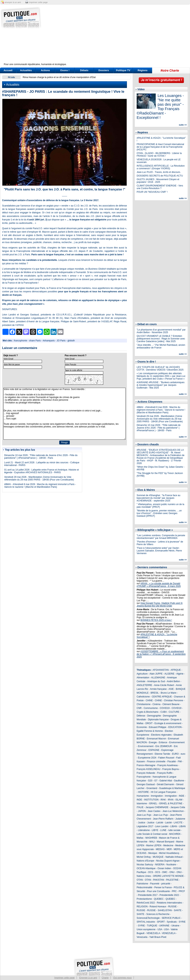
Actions (45, 70)
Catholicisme (143, 697)
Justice (141, 823)
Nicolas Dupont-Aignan (168, 861)
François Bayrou (171, 769)
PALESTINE (172, 880)
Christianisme (144, 704)
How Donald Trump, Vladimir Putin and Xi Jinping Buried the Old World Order (160, 604)
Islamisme (142, 804)
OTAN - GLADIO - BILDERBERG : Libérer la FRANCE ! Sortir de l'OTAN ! (159, 155)
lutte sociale (174, 830)
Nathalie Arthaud (174, 857)
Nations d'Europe (145, 861)
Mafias (140, 838)
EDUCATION (175, 727)
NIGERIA (160, 865)
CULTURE (174, 712)
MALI (152, 842)
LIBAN (174, 826)
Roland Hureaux (158, 907)
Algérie (180, 674)
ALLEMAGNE (158, 678)
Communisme (151, 708)
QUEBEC (159, 899)
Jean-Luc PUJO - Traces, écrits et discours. (159, 172)
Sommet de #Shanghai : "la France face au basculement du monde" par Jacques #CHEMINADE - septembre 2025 (158, 498)
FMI (180, 762)
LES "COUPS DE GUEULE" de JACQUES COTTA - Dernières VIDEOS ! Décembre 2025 (160, 368)
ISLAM (179, 800)
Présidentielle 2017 (148, 895)
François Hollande (146, 773)
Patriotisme (142, 884)
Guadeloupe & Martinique (172, 788)
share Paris (35, 341)
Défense (141, 716)
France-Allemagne (146, 765)
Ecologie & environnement (168, 723)
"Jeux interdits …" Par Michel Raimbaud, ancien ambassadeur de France (161, 346)
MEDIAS (160, 849)
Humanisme (143, 796)
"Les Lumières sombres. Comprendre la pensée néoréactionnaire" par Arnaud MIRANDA (161, 537)
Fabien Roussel (166, 758)
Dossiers (104, 70)
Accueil (8, 70)
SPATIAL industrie (146, 922)
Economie (142, 727)
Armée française (158, 689)
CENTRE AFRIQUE (162, 697)
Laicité (168, 823)
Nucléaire (171, 865)
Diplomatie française (158, 720)
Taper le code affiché (74, 370)
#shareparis (49, 341)
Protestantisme (144, 899)
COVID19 (165, 708)
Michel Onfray (144, 857)
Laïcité (160, 823)
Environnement (177, 742)
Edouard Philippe (158, 727)
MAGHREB (151, 838)
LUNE (163, 830)
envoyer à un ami (13, 2)
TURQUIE (152, 926)
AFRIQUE (176, 670)
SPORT (161, 922)
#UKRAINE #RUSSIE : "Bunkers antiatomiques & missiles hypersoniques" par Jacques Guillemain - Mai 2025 (161, 385)
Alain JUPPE (156, 674)
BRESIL (155, 693)
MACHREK (175, 834)
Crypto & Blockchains (148, 712)
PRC (174, 891)
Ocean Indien (164, 868)
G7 (156, 781)
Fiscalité (172, 762)
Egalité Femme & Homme (150, 731)
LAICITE (178, 823)
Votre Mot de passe (12, 365)
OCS (151, 872)
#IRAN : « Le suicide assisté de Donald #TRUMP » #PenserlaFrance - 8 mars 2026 (159, 585)
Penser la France (163, 887)
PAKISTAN (159, 880)
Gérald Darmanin (165, 784)
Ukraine (175, 926)
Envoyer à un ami (88, 978)
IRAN (171, 800)
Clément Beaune (171, 704)
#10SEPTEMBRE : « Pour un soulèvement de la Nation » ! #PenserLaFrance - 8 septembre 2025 (161, 654)
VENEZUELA (153, 933)
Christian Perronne (173, 700)
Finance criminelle (156, 762)
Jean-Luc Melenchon (173, 811)
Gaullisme (179, 781)
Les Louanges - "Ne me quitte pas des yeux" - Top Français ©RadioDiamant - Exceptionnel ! (160, 107)
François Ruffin (165, 773)
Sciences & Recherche (158, 914)
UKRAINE (164, 926)
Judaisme (180, 819)
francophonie (20, 341)
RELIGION (142, 907)
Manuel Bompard (165, 842)
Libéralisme (144, 830)
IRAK (163, 800)
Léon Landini (162, 826)
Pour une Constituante (158, 891)
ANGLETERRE (144, 685)
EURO (175, 754)
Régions (142, 70)
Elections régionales (161, 735)
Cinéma (156, 704)
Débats (84, 70)
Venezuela (142, 937)
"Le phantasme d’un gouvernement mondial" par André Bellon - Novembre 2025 (161, 331)
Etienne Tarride (162, 754)
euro (183, 754)
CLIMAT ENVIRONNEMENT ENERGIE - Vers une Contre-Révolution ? (160, 187)
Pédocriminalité (144, 887)
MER (169, 849)
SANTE (178, 910)
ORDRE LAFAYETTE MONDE (168, 876)
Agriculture (142, 674)
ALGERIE (169, 674)
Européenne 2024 (147, 758)
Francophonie (144, 777)
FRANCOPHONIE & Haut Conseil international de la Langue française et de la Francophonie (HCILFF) (160, 147)
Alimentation (143, 678)
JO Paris (61, 341)
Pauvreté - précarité (160, 884)
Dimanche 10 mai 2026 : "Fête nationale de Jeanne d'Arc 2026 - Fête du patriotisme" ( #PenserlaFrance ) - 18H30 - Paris (41, 457)
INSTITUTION (151, 800)
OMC (165, 872)
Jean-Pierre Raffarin (163, 819)
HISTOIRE (143, 792)
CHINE (149, 700)
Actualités (26, 70)
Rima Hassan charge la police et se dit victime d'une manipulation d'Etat (59, 77)
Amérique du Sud (156, 681)
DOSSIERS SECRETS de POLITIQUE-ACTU (160, 176)
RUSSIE (172, 907)
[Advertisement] (119, 36)
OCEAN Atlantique (146, 868)
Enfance (163, 742)
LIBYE (155, 830)
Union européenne (146, 929)
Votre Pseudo (71, 365)
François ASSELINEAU (148, 769)
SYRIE (182, 922)
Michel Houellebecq (169, 853)
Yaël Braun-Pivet (158, 937)
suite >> (183, 125)
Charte (105, 978)
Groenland (152, 788)
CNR (139, 708)
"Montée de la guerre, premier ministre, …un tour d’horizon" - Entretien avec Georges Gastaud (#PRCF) (159, 513)
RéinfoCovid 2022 (146, 903)
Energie (153, 742)
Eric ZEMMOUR (164, 746)
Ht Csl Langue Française (163, 792)
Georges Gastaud (146, 784)
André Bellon (173, 681)
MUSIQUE (158, 857)
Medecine (168, 845)
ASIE (171, 689)
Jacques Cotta (178, 807)
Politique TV (123, 70)
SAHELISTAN (165, 910)
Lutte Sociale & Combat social (152, 834)
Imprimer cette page (65, 978)
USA (160, 929)
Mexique (153, 853)
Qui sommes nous (122, 978)
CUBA (164, 712)
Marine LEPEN (154, 845)
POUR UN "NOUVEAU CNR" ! (152, 192)
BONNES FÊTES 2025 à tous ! (156, 620)
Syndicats (172, 922)
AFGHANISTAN (161, 670)
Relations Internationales (169, 903)
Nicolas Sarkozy (145, 865)
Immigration (157, 796)
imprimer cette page (38, 2)
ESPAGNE (154, 750)
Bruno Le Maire (168, 693)
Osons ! (65, 70)
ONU (172, 872)
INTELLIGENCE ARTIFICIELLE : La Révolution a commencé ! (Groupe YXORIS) (161, 167)
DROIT (149, 723)
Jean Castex (154, 811)
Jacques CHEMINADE (157, 807)
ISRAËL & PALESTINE (171, 804)
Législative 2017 (145, 826)
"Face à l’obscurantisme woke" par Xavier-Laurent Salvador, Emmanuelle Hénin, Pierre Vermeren (159, 551)
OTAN (140, 880)
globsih (71, 341)
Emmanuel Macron (156, 739)
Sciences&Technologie (148, 918)
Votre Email (8, 359)
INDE (182, 796)
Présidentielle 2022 (169, 895)
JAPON (142, 811)
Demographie (154, 716)
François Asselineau (168, 765)
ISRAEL (153, 804)
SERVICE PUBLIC (171, 918)
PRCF (182, 891)
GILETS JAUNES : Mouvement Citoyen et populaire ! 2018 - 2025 (158, 181)
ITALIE (140, 807)
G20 (150, 781)
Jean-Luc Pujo (144, 815)
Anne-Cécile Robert (164, 685)
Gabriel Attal (166, 781)
